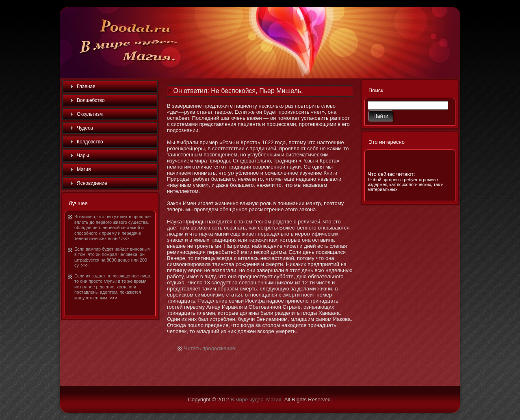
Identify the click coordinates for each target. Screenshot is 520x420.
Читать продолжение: (210, 348)
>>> (125, 238)
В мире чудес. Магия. (257, 399)
